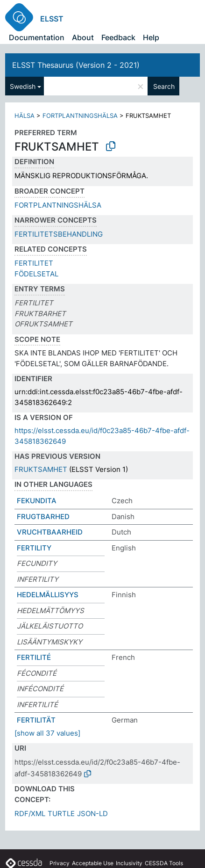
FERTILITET (34, 263)
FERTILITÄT (36, 720)
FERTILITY (34, 548)
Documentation (37, 37)
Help (151, 37)
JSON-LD (92, 814)
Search (164, 86)
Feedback (118, 37)
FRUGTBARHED (43, 517)
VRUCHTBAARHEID (50, 532)
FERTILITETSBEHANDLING (59, 234)
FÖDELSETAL (36, 274)
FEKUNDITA (37, 501)
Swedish (23, 86)
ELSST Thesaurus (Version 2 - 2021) (76, 65)
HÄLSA (25, 116)
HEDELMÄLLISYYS (48, 595)
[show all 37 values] (47, 733)
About (83, 37)
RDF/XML (30, 814)
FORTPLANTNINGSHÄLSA (80, 116)
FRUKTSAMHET (41, 469)
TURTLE (61, 814)
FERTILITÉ (34, 657)
